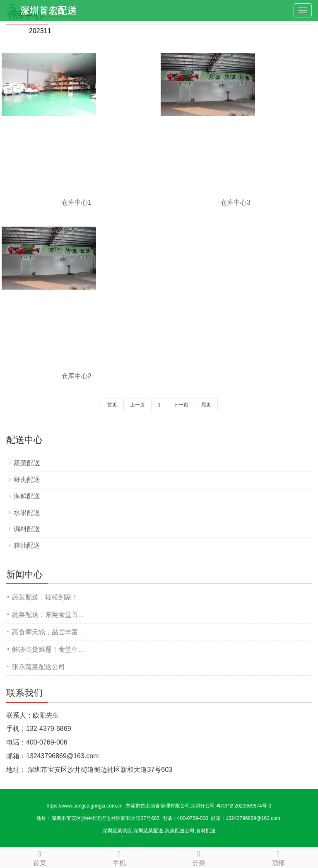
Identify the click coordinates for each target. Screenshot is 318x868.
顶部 (278, 857)
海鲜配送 (27, 496)
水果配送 (27, 513)
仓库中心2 (76, 376)
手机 (119, 857)
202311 (40, 31)
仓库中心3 (235, 202)
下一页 (181, 405)
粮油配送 (27, 545)
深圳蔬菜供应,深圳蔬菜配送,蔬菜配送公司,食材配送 (159, 831)
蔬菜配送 (27, 463)
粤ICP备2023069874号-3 (244, 806)
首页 (112, 405)
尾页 (206, 405)
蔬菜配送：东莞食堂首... (48, 615)
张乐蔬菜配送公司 (39, 667)
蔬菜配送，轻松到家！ (45, 597)
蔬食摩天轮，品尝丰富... (48, 632)
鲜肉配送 (27, 480)
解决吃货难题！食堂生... (48, 649)
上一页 (137, 405)
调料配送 (27, 529)
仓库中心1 (76, 202)
